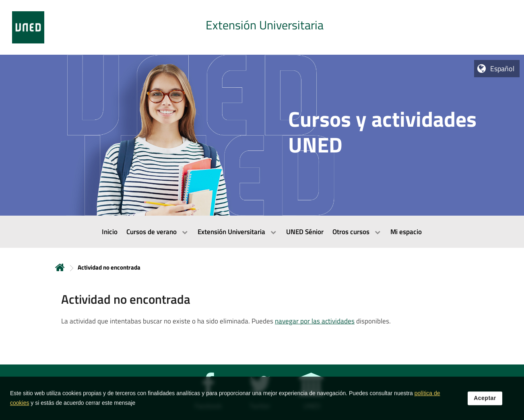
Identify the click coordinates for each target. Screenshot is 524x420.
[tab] (262, 27)
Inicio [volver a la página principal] (60, 267)
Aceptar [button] (485, 404)
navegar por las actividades (315, 321)
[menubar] (262, 232)
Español (502, 69)
